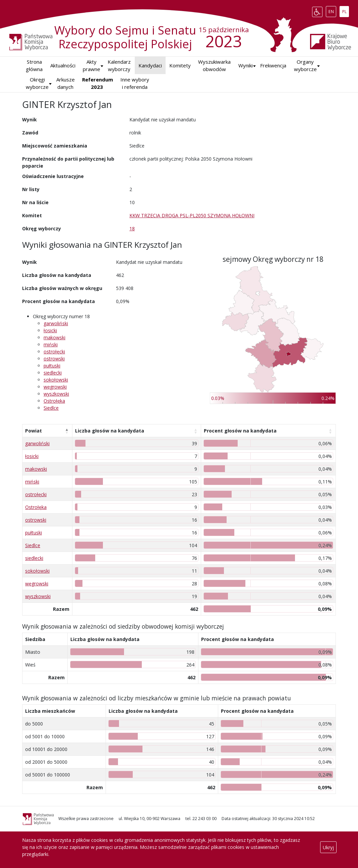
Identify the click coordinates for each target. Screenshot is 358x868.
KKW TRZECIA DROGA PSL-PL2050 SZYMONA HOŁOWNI (192, 215)
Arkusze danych (66, 83)
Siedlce (51, 408)
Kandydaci (150, 65)
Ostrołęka (54, 401)
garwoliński (56, 323)
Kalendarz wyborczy (119, 66)
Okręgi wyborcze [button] (37, 83)
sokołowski (56, 380)
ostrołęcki (54, 352)
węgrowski (55, 387)
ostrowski (54, 359)
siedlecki (53, 373)
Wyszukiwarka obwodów (214, 66)
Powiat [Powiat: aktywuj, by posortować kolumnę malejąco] (34, 431)
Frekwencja (273, 65)
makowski (54, 337)
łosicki (50, 330)
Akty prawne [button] (92, 66)
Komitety (180, 65)
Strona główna (34, 66)
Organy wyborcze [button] (305, 66)
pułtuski (52, 366)
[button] (246, 66)
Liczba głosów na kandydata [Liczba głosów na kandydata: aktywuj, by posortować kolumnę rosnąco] (110, 431)
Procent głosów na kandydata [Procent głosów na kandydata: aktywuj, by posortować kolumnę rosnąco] (240, 431)
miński (51, 344)
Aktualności (63, 65)
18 (132, 228)
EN (332, 10)
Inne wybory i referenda (135, 83)
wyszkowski (56, 394)
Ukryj (328, 847)
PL (346, 10)
